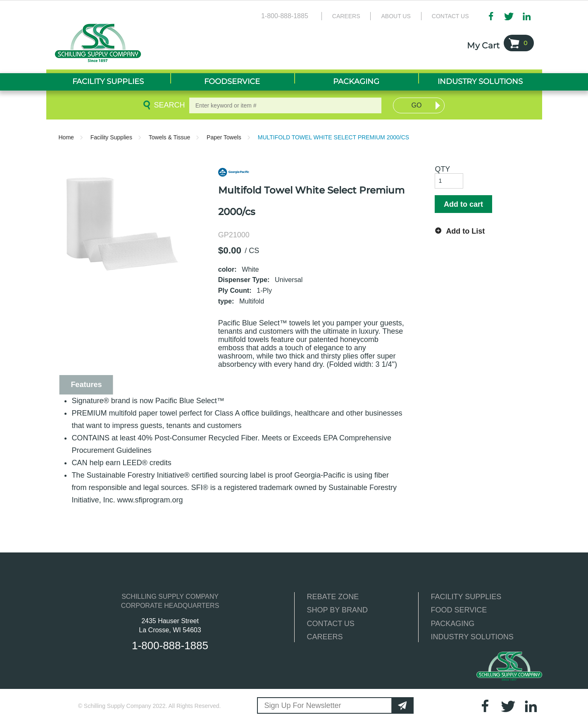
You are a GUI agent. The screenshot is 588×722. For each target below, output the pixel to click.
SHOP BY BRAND (337, 610)
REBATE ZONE (333, 597)
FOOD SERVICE (459, 610)
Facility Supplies (111, 137)
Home (66, 137)
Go (417, 105)
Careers (346, 16)
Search (168, 105)
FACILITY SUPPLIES (466, 597)
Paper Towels (224, 137)
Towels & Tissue (169, 137)
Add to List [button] (465, 231)
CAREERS (325, 637)
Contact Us (450, 16)
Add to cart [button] (463, 204)
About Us (396, 16)
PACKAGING (453, 624)
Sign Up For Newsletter (303, 705)
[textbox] (286, 105)
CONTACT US (331, 624)
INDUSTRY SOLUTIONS (472, 637)
